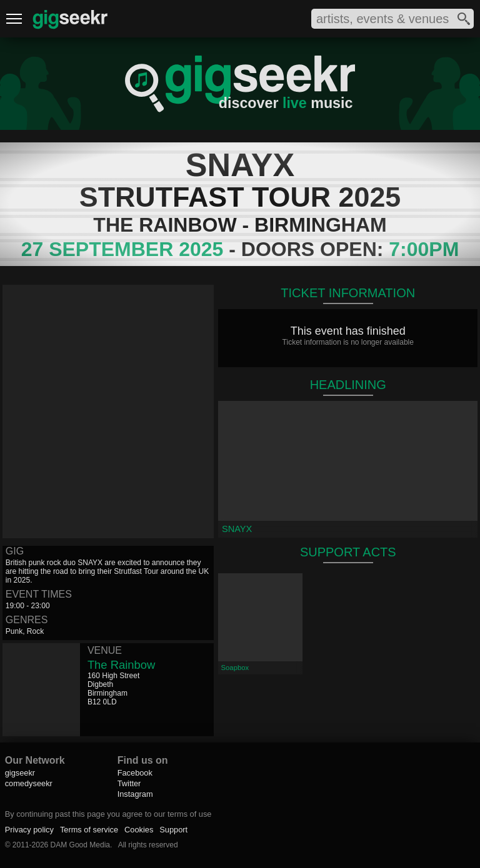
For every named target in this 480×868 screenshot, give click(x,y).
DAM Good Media (80, 845)
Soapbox (235, 668)
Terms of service (89, 830)
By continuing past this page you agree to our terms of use (108, 814)
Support (173, 830)
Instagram (135, 794)
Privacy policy (29, 830)
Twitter (129, 783)
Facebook (135, 773)
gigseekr (20, 773)
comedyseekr (29, 783)
